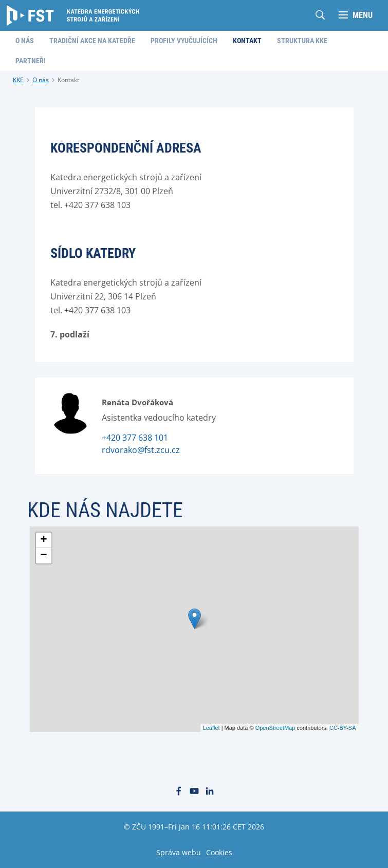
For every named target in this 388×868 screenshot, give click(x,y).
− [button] (43, 556)
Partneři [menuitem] (31, 61)
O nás (41, 80)
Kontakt (68, 80)
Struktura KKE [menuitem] (302, 41)
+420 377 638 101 (135, 438)
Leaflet (211, 728)
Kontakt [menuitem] (247, 41)
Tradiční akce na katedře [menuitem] (92, 41)
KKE (18, 80)
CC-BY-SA (343, 728)
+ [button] (43, 540)
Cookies (219, 852)
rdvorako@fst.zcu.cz (141, 450)
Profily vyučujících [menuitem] (184, 41)
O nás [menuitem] (25, 41)
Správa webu (179, 852)
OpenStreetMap (275, 728)
